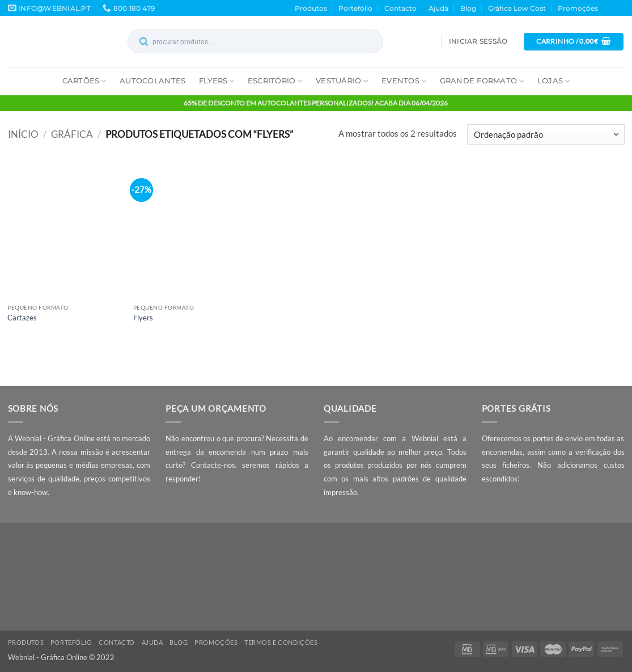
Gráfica (72, 134)
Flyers (217, 81)
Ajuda (438, 8)
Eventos (404, 81)
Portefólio (355, 8)
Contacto (400, 8)
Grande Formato (482, 81)
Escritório (275, 81)
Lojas (554, 81)
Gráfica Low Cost (517, 8)
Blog (468, 8)
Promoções (578, 8)
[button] (478, 41)
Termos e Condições (281, 642)
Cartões (84, 81)
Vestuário (342, 81)
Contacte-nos (213, 465)
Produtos (311, 8)
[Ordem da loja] (546, 134)
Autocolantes (152, 81)
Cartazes (22, 318)
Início (23, 134)
